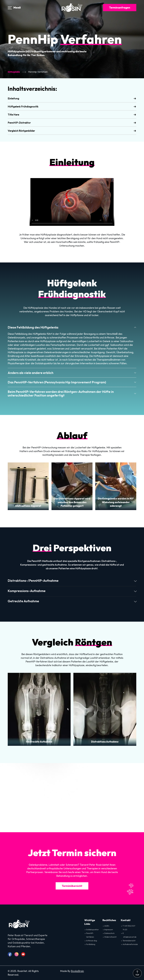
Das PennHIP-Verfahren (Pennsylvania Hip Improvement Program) (57, 382)
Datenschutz (109, 933)
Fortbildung (91, 944)
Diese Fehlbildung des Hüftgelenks (33, 327)
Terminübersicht (72, 886)
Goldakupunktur (92, 930)
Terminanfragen (120, 7)
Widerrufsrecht (110, 937)
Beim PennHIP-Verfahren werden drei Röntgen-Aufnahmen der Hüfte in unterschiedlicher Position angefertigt (61, 393)
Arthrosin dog (91, 941)
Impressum (109, 930)
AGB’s (107, 926)
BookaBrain (77, 971)
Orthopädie (14, 72)
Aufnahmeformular (130, 944)
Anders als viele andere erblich (31, 373)
